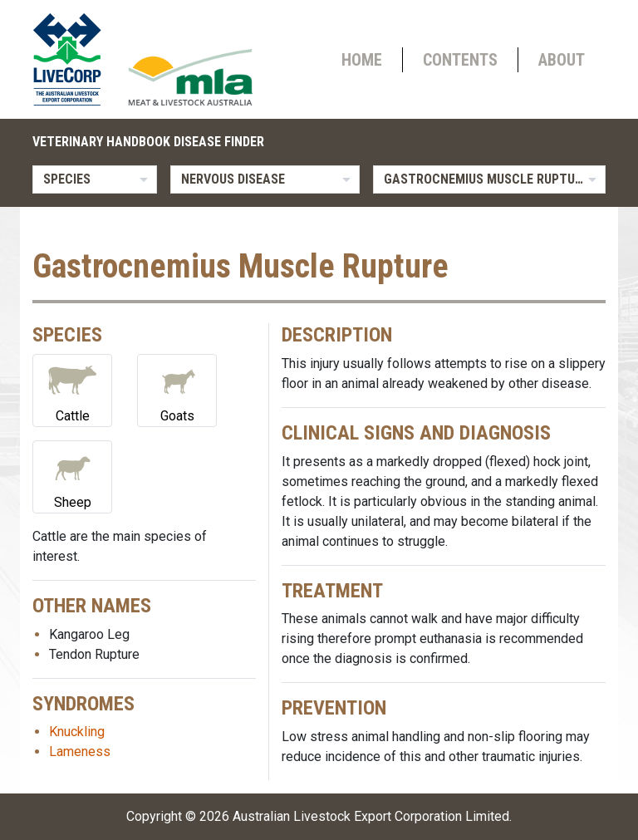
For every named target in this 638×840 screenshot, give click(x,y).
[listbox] (95, 179)
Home (362, 60)
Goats (177, 389)
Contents (460, 60)
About (562, 60)
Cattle (72, 389)
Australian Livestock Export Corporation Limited (371, 816)
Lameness (80, 752)
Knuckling (77, 732)
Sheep (72, 476)
